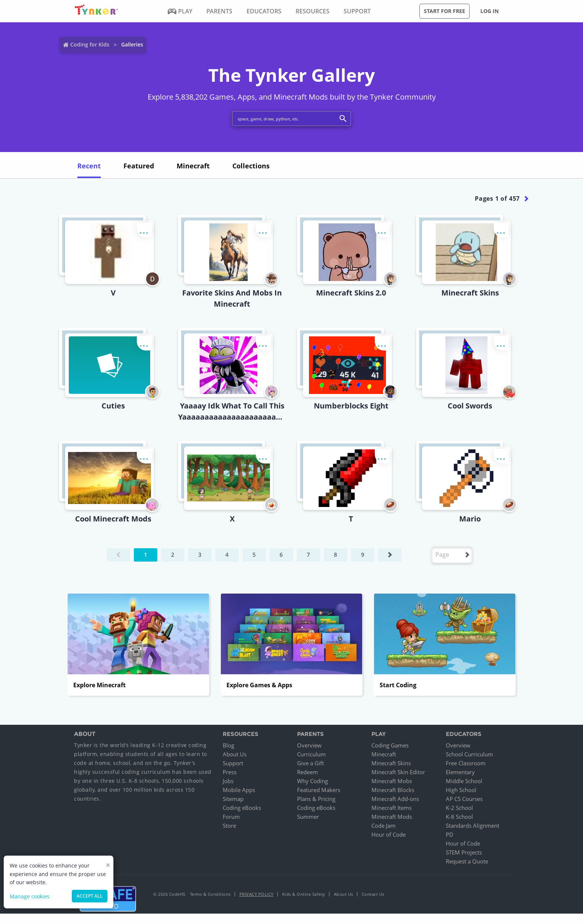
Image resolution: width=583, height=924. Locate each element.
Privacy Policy (257, 894)
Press (230, 772)
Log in (489, 11)
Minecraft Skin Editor (398, 772)
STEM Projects (464, 852)
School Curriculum (469, 754)
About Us (235, 754)
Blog (228, 745)
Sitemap (233, 799)
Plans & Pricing (316, 799)
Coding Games (390, 745)
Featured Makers (319, 790)
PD (450, 834)
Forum (231, 817)
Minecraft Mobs (392, 781)
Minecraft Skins (391, 763)
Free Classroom (466, 763)
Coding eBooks (242, 808)
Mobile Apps (239, 790)
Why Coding (313, 781)
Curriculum (311, 754)
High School (461, 790)
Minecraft (384, 754)
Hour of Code (389, 834)
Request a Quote (467, 861)
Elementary (460, 772)
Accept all (90, 896)
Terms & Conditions (210, 894)
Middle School (464, 781)
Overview (309, 745)
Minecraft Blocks (393, 790)
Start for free (445, 11)
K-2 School (459, 808)
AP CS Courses (464, 799)
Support (233, 763)
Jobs (228, 781)
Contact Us (373, 894)
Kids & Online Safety (304, 894)
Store (229, 826)
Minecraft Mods (392, 817)
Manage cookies (30, 896)
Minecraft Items (392, 808)
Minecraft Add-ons (395, 799)
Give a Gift (310, 763)
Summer (308, 817)
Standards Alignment (473, 826)
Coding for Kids (90, 44)
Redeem (307, 772)
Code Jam (384, 826)
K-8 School (459, 817)
